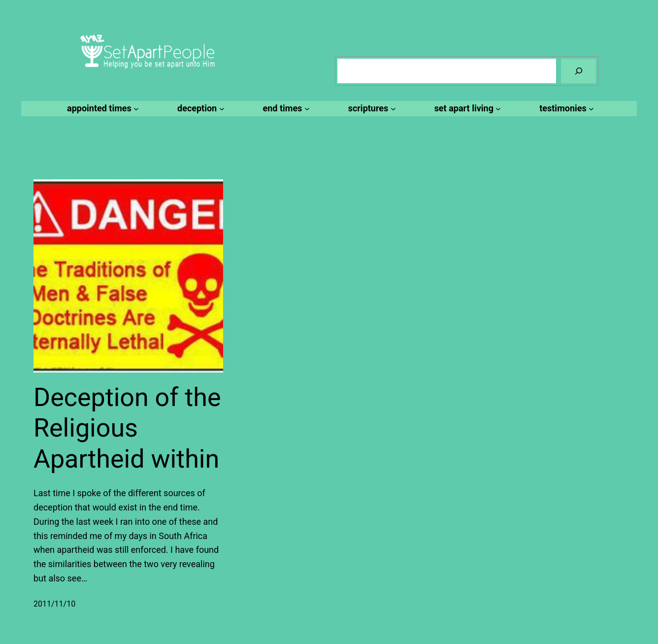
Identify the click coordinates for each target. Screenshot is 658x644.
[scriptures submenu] (371, 109)
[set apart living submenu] (466, 109)
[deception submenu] (199, 109)
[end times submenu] (285, 109)
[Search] (578, 71)
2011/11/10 (54, 604)
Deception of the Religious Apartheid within (127, 428)
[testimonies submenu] (565, 109)
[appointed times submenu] (101, 109)
